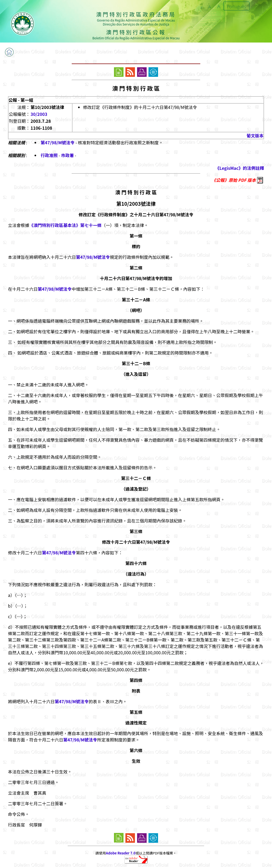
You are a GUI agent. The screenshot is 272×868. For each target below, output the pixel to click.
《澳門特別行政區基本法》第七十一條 (65, 225)
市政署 (67, 155)
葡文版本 (255, 136)
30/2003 (39, 114)
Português (236, 6)
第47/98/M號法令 (58, 142)
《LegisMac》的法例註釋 (240, 168)
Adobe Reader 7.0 (121, 853)
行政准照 (49, 155)
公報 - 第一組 (21, 100)
